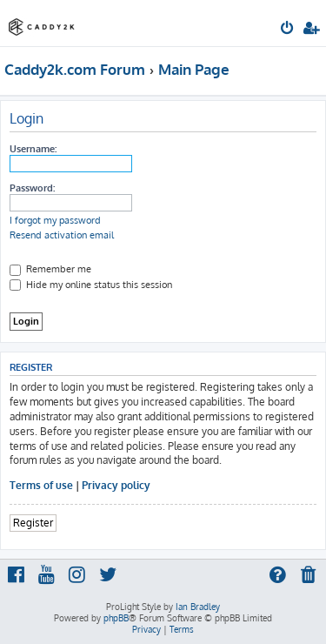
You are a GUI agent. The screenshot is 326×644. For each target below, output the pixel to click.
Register (33, 523)
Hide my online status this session (91, 285)
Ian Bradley (198, 607)
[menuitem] (288, 30)
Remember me (50, 269)
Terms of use (41, 485)
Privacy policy (116, 485)
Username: (33, 149)
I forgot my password (55, 220)
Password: (32, 188)
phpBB (116, 618)
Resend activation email (62, 235)
